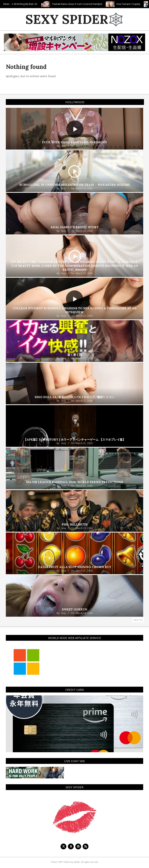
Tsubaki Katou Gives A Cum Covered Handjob (95, 4)
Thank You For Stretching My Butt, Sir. (36, 4)
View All (138, 620)
